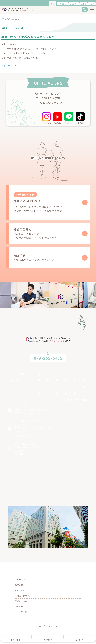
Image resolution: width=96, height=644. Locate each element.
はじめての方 (21, 580)
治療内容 (19, 585)
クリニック (20, 590)
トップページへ (9, 66)
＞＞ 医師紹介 (22, 454)
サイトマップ (21, 612)
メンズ (92, 4)
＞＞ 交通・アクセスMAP (28, 436)
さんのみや (62, 4)
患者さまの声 (21, 601)
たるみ (84, 4)
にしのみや (74, 4)
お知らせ (19, 607)
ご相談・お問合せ (23, 596)
